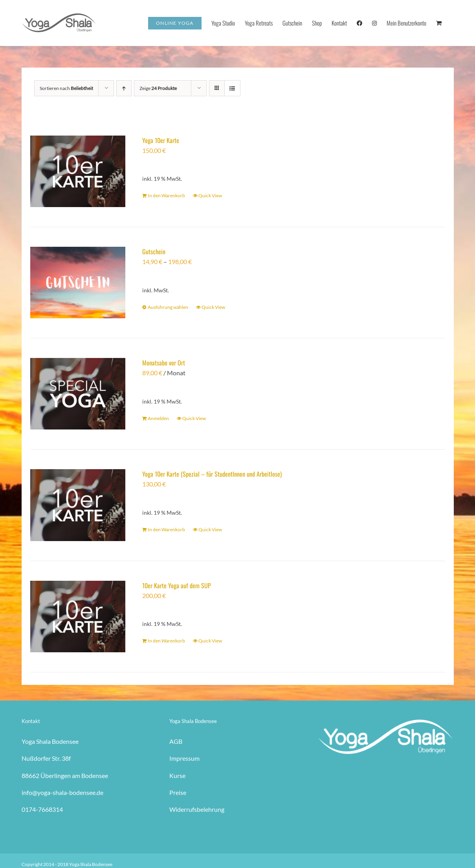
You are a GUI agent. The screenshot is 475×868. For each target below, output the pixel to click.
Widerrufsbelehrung (197, 809)
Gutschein (154, 251)
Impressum (184, 758)
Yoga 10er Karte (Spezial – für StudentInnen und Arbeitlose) (212, 474)
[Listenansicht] (232, 88)
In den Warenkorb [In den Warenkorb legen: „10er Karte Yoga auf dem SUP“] (166, 641)
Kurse (177, 775)
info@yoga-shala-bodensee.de (62, 792)
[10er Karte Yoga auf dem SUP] (78, 617)
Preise (178, 792)
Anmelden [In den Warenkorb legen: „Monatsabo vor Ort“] (158, 418)
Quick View (210, 195)
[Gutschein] (78, 283)
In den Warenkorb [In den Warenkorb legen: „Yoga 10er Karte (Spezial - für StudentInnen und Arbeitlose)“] (166, 529)
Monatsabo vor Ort (164, 363)
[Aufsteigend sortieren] (124, 88)
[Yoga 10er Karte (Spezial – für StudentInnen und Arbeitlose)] (78, 505)
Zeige (158, 88)
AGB (176, 741)
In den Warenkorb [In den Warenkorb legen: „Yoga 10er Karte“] (166, 195)
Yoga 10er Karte (161, 140)
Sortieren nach (66, 88)
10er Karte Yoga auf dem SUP (177, 585)
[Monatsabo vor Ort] (78, 394)
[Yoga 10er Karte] (78, 171)
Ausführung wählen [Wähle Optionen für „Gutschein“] (168, 307)
